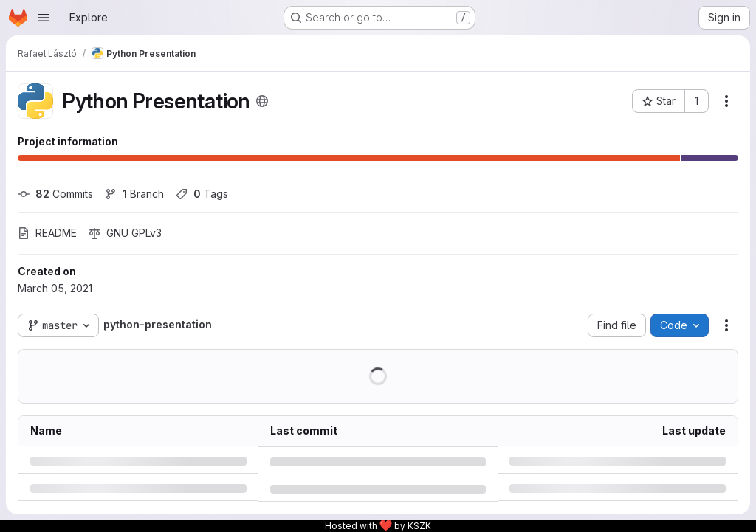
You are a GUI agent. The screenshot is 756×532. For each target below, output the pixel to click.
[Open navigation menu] (44, 18)
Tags (202, 194)
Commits (55, 194)
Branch (134, 194)
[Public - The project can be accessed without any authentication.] (262, 101)
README (47, 233)
